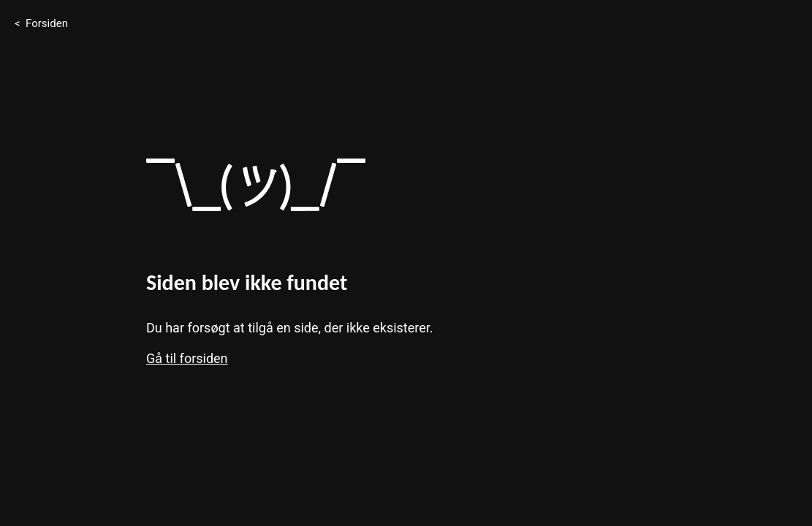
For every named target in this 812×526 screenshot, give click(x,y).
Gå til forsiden (187, 358)
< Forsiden (41, 23)
